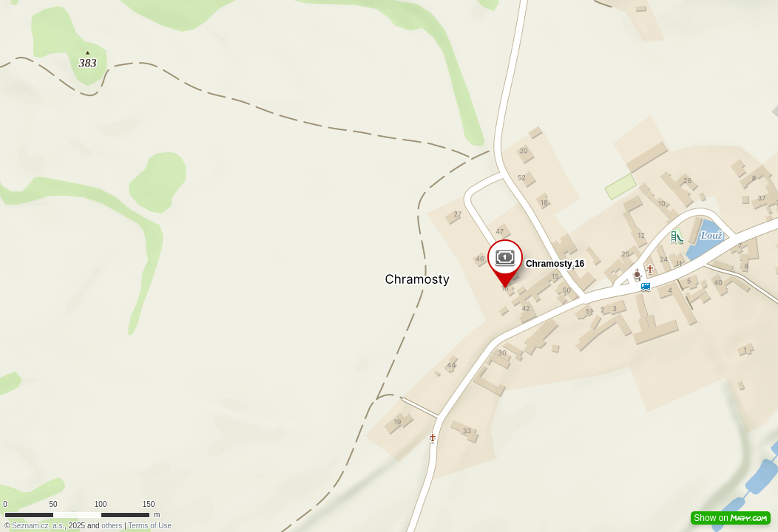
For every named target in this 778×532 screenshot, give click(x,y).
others (112, 526)
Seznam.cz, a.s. (38, 526)
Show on (731, 518)
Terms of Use (150, 526)
